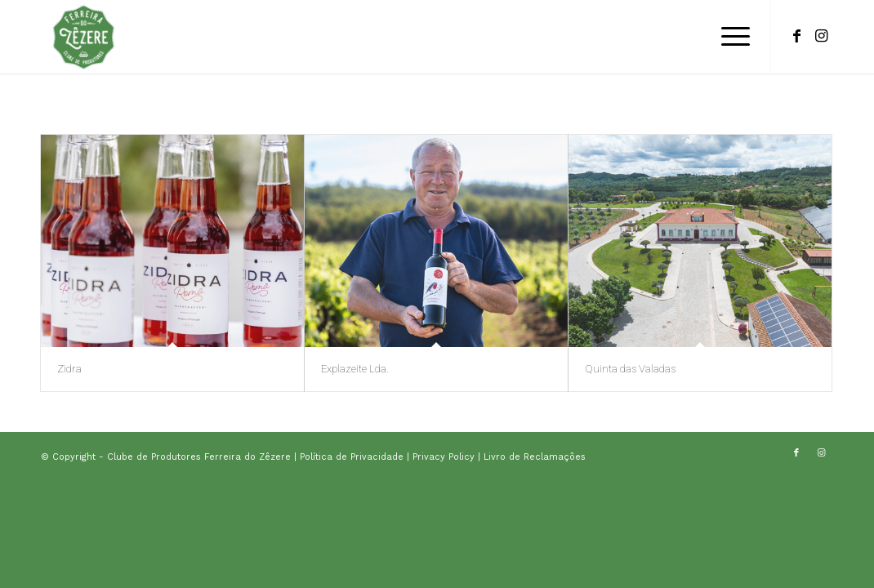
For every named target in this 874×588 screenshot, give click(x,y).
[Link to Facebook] (796, 36)
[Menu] (730, 37)
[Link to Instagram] (821, 36)
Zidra (69, 369)
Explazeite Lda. (355, 369)
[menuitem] (730, 37)
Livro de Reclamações (535, 457)
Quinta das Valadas (630, 369)
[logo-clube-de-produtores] (83, 37)
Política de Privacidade (353, 457)
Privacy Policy (445, 457)
